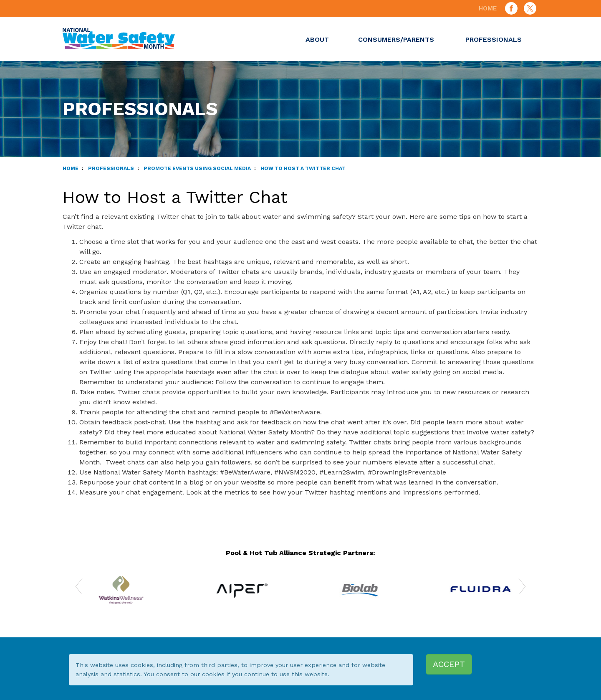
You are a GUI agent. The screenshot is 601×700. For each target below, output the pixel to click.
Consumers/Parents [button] (397, 39)
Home (488, 8)
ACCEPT (449, 664)
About (317, 39)
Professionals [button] (495, 39)
